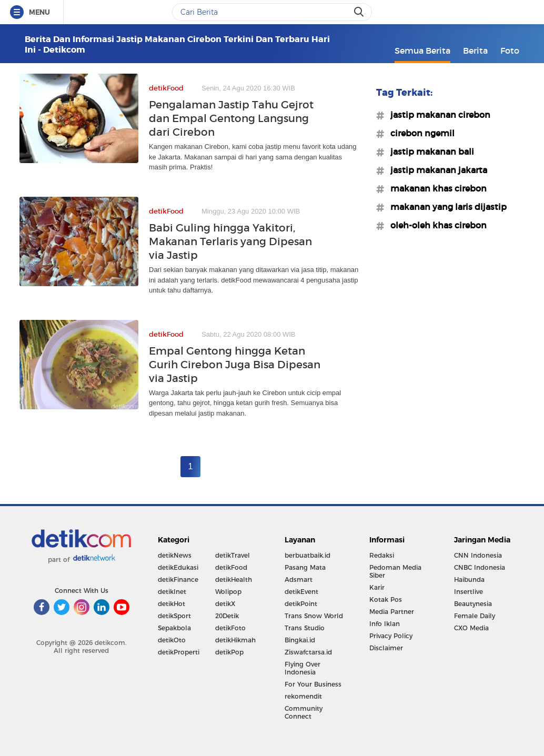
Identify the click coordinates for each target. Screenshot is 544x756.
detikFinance (178, 579)
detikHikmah (235, 640)
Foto (510, 51)
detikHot (172, 604)
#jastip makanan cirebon (437, 115)
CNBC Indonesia (480, 567)
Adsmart (299, 579)
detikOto (172, 640)
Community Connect (304, 712)
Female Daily (475, 616)
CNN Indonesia (478, 555)
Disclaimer (386, 648)
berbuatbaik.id (308, 555)
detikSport (174, 616)
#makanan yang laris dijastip (445, 207)
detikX (225, 604)
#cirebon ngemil (419, 133)
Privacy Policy (391, 636)
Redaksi (382, 555)
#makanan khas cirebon (435, 188)
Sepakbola (174, 628)
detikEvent (301, 592)
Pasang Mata (305, 567)
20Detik (227, 616)
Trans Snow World (314, 616)
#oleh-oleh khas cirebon (435, 225)
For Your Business (313, 684)
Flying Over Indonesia (303, 668)
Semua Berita (422, 51)
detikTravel (233, 555)
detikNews (175, 555)
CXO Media (471, 628)
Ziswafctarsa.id (308, 652)
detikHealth (234, 579)
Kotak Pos (386, 599)
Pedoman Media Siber (395, 571)
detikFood (231, 567)
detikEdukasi (178, 567)
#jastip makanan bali (429, 152)
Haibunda (469, 579)
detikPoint (301, 604)
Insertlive (469, 592)
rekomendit (303, 696)
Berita (475, 51)
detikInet (172, 592)
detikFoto (230, 628)
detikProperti (179, 652)
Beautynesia (473, 604)
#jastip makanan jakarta (436, 170)
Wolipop (228, 592)
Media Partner (392, 612)
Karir (377, 587)
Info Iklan (385, 624)
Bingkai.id (300, 640)
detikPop (229, 652)
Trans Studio (305, 628)
